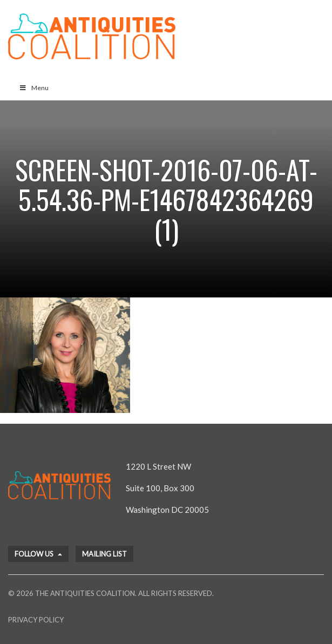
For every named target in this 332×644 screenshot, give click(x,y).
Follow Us (38, 554)
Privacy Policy (36, 620)
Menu (34, 88)
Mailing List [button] (104, 554)
